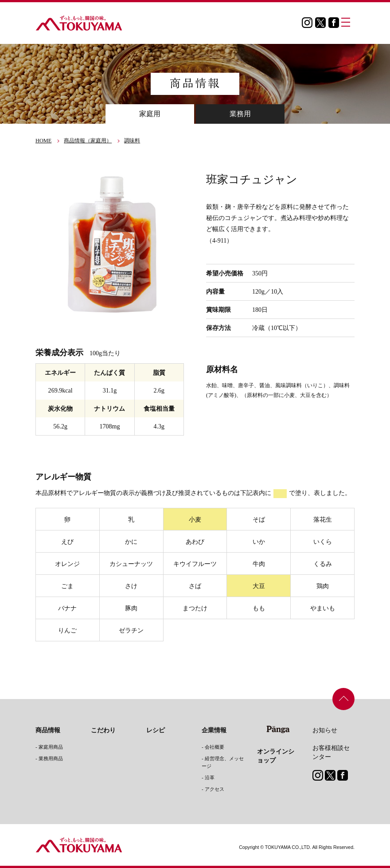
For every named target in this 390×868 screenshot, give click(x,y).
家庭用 (150, 114)
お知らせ (325, 730)
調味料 (132, 141)
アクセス (214, 789)
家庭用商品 (51, 747)
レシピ (156, 730)
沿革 (210, 778)
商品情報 (48, 730)
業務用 (240, 114)
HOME (43, 141)
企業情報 (214, 730)
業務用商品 (51, 758)
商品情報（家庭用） (88, 141)
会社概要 (214, 747)
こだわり (103, 730)
